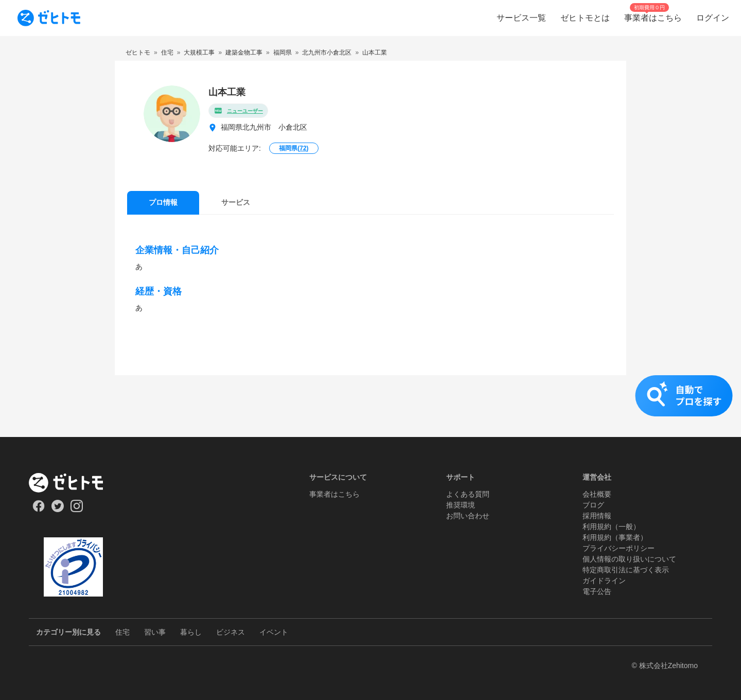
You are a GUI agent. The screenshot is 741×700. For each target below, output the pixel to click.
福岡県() (294, 148)
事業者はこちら (334, 494)
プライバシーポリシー (619, 548)
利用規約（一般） (611, 527)
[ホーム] (73, 483)
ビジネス (231, 632)
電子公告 (597, 591)
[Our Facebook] (38, 510)
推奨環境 (461, 505)
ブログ (593, 505)
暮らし (191, 632)
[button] (370, 406)
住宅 (122, 632)
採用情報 (597, 516)
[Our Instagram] (77, 510)
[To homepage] (49, 18)
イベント (274, 632)
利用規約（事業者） (615, 537)
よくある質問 (468, 494)
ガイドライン (604, 581)
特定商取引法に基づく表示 (626, 570)
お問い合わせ (468, 516)
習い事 (155, 632)
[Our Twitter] (57, 510)
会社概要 (597, 494)
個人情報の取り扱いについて (629, 559)
